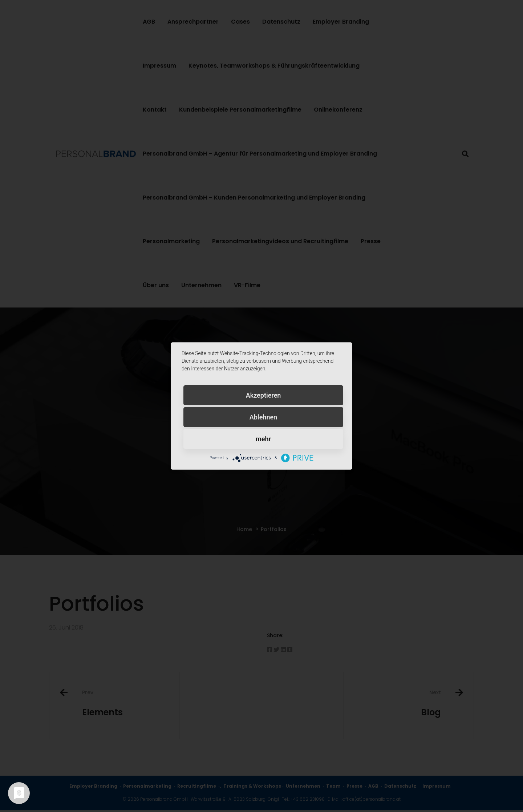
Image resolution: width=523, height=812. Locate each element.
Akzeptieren (263, 395)
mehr (263, 439)
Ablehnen (263, 417)
